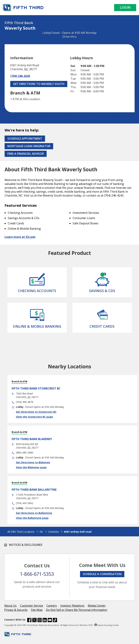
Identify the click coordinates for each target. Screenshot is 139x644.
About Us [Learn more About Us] (10, 606)
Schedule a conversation (102, 574)
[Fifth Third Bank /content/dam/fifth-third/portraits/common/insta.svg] (40, 621)
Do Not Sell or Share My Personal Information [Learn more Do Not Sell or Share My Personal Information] (77, 610)
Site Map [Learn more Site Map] (37, 610)
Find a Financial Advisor (26, 154)
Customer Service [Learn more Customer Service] (32, 606)
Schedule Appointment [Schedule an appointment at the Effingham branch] (25, 139)
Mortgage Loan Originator (29, 146)
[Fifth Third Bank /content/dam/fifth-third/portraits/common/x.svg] (34, 621)
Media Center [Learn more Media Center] (97, 606)
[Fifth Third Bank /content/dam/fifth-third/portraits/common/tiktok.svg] (55, 621)
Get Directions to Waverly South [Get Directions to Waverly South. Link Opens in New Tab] (39, 84)
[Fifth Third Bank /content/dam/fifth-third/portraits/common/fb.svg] (29, 621)
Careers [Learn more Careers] (52, 606)
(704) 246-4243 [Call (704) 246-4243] (20, 76)
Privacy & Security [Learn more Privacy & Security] (16, 610)
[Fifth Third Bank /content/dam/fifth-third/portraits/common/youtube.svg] (50, 621)
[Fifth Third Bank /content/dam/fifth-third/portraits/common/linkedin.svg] (45, 621)
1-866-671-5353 (37, 574)
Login (125, 7)
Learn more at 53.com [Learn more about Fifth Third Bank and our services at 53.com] (20, 237)
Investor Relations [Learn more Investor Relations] (72, 606)
